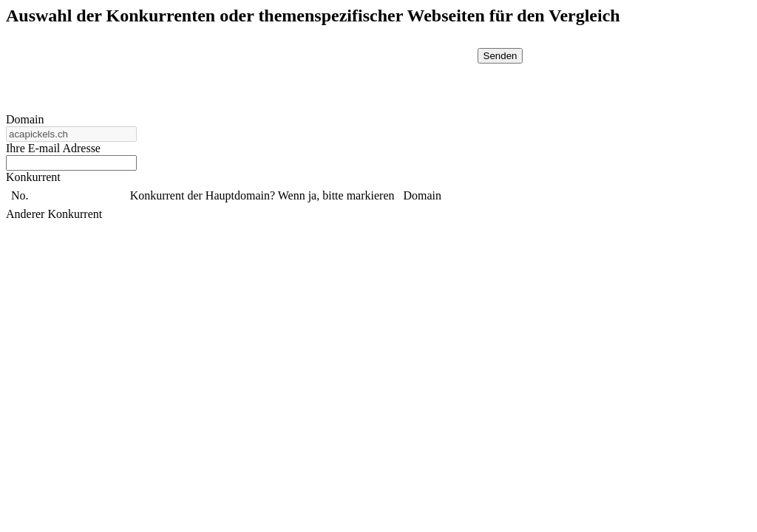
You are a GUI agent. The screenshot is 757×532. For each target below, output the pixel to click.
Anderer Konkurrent (54, 214)
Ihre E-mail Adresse (53, 148)
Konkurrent (33, 177)
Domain (25, 119)
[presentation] (347, 77)
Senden (500, 56)
